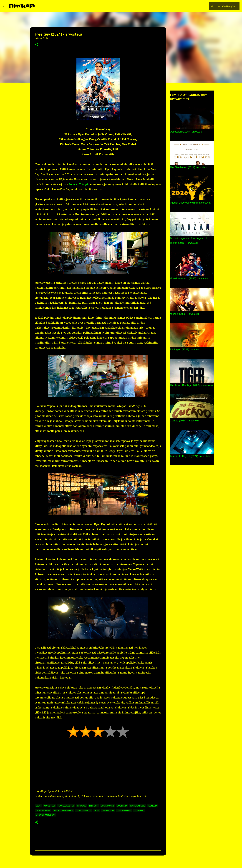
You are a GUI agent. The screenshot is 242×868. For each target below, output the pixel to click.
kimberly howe (138, 806)
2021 (38, 806)
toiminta (139, 810)
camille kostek (66, 806)
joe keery (122, 806)
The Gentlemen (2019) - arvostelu (189, 167)
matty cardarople (63, 810)
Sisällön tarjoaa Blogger (121, 864)
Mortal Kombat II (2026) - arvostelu (189, 279)
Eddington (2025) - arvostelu (186, 350)
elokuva (82, 806)
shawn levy (108, 810)
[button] (37, 45)
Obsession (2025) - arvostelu (186, 132)
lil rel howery (43, 810)
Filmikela (22, 6)
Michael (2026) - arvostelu (184, 314)
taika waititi (124, 810)
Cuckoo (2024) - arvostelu (184, 421)
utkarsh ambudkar (45, 815)
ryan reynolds (84, 810)
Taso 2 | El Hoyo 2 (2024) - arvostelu (190, 456)
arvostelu (49, 806)
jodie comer (107, 806)
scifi (97, 810)
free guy (93, 806)
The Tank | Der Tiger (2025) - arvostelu (191, 385)
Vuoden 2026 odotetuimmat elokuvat (190, 203)
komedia (153, 806)
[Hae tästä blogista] (223, 6)
